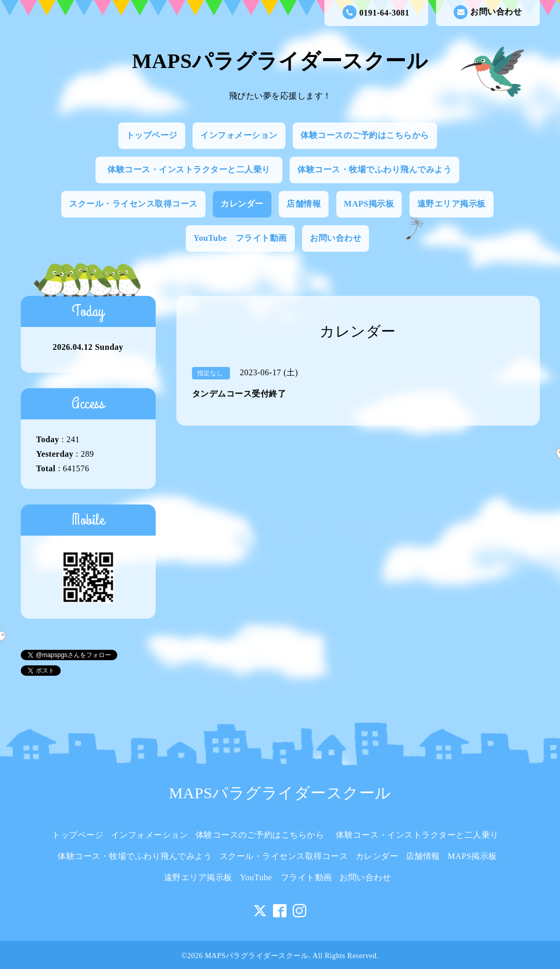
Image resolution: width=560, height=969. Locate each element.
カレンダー (242, 204)
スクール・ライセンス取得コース (133, 204)
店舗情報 (304, 204)
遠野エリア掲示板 (452, 204)
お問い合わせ (488, 12)
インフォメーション (239, 135)
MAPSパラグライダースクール (280, 61)
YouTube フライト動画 (240, 238)
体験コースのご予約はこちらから (365, 135)
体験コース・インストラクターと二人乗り (193, 169)
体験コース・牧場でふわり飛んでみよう (374, 169)
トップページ (152, 135)
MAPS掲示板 (369, 204)
